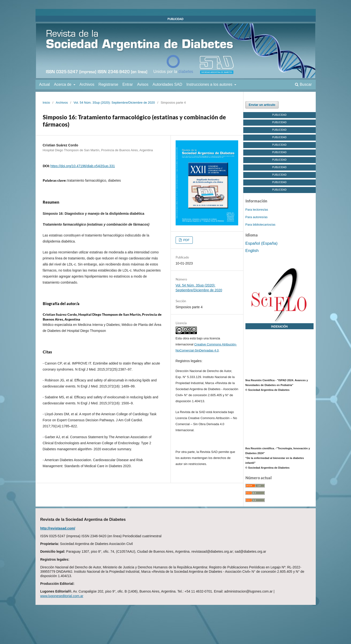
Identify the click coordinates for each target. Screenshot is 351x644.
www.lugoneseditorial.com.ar (62, 596)
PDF (186, 240)
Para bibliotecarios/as (260, 225)
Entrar (128, 84)
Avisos (143, 84)
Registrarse (108, 84)
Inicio (46, 103)
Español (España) (261, 243)
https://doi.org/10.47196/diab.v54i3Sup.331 (83, 166)
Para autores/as (257, 217)
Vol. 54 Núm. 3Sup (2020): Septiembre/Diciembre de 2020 (114, 103)
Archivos (87, 84)
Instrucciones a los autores (210, 84)
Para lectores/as (257, 210)
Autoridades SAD (167, 84)
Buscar (303, 84)
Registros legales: (189, 361)
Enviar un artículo (262, 105)
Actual (44, 84)
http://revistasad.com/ (58, 528)
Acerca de (63, 84)
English (252, 251)
